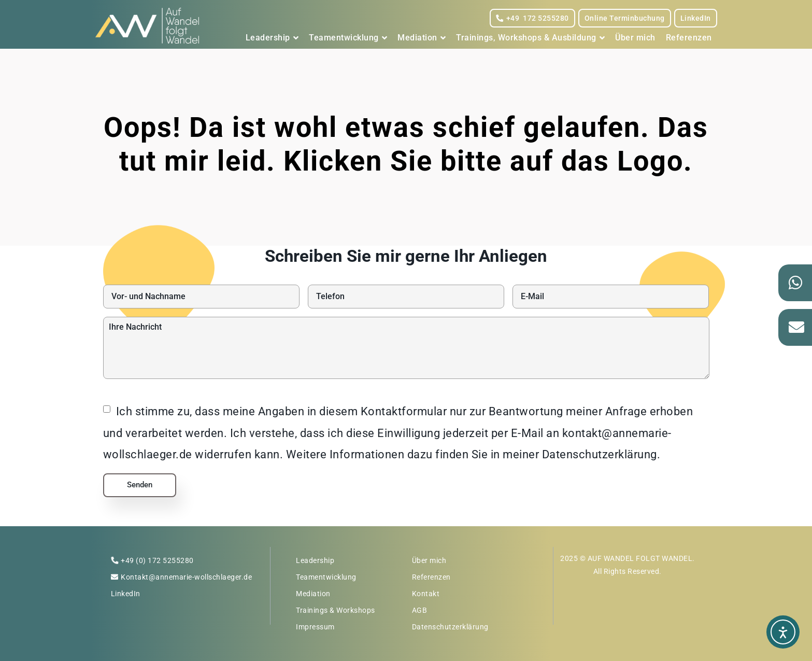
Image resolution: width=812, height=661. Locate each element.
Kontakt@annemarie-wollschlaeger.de (186, 577)
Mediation (422, 38)
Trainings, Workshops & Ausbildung (530, 38)
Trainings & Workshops (336, 610)
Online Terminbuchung (625, 18)
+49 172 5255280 (532, 18)
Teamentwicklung (348, 38)
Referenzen (689, 38)
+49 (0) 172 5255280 (157, 560)
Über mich (635, 38)
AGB (420, 610)
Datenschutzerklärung (450, 627)
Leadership (272, 38)
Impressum (315, 627)
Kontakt (426, 594)
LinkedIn (696, 18)
